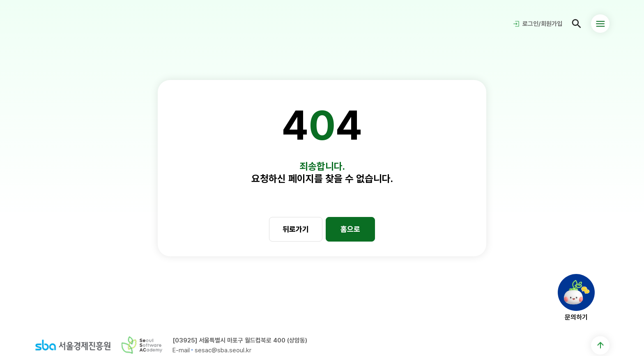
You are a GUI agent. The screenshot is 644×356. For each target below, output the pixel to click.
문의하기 (576, 317)
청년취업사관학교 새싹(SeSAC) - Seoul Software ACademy (63, 24)
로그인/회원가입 (542, 24)
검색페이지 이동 (577, 24)
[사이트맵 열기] (600, 24)
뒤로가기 (296, 229)
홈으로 (350, 229)
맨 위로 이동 (600, 345)
